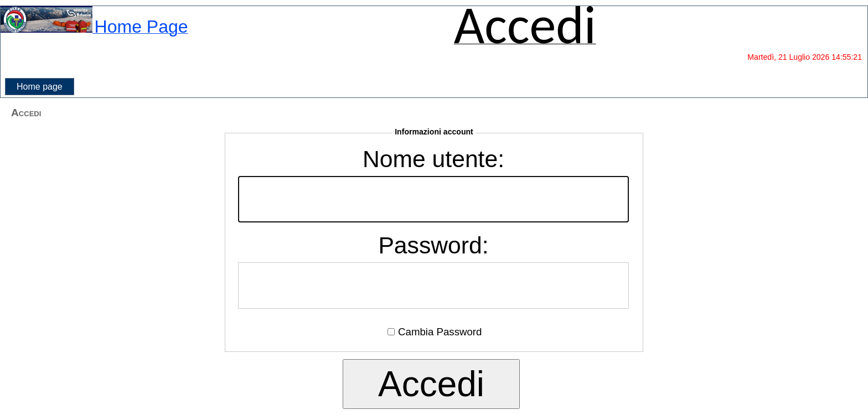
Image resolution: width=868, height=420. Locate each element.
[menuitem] (40, 87)
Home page (40, 87)
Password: (433, 245)
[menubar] (40, 87)
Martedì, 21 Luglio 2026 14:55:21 (805, 57)
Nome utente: (433, 159)
